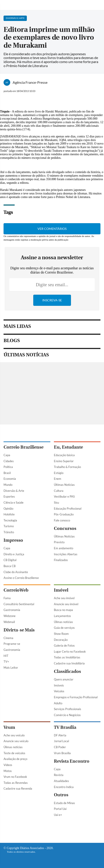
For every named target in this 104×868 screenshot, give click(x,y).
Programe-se (12, 644)
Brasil (7, 473)
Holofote (9, 514)
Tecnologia (10, 520)
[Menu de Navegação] (6, 5)
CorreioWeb (16, 590)
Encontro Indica (64, 787)
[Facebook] (42, 830)
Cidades (9, 461)
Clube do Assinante (16, 572)
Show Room (61, 634)
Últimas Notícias (64, 485)
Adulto (58, 703)
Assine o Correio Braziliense (21, 578)
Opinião (8, 509)
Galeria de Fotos (64, 645)
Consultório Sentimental (19, 604)
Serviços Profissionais (68, 709)
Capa (7, 455)
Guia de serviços (64, 628)
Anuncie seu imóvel (66, 604)
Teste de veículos (14, 753)
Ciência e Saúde (14, 502)
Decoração (61, 640)
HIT (6, 656)
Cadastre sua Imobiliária (69, 663)
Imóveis (59, 685)
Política (8, 467)
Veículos (59, 691)
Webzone (10, 616)
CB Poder (60, 747)
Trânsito (9, 532)
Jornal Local (61, 741)
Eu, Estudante (68, 447)
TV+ (6, 662)
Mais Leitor (11, 668)
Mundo (8, 485)
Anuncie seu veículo (16, 741)
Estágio (59, 473)
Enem (58, 479)
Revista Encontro (72, 761)
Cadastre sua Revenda (18, 788)
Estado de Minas (64, 803)
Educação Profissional (68, 509)
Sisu (56, 502)
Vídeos (8, 765)
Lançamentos (62, 616)
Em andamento (64, 548)
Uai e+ (58, 815)
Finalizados (61, 560)
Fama (7, 598)
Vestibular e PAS (64, 496)
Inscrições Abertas (66, 554)
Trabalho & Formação (67, 467)
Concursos (65, 528)
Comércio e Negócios (67, 715)
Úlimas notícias (63, 622)
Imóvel (61, 590)
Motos (8, 771)
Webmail (9, 622)
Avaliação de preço (15, 759)
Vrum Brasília (62, 753)
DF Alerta (60, 735)
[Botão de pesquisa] (98, 5)
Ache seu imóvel (64, 598)
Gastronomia (12, 610)
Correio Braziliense (24, 447)
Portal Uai (60, 809)
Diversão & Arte (14, 491)
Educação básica (64, 455)
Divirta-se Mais (19, 630)
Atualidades (61, 781)
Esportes (9, 496)
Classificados (67, 671)
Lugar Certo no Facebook (70, 652)
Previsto (59, 542)
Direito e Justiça (14, 554)
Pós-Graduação (64, 514)
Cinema (8, 638)
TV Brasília (65, 727)
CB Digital (10, 560)
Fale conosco (62, 520)
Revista (59, 775)
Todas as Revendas (16, 783)
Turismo (9, 526)
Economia (10, 479)
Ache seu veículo (14, 735)
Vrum (9, 727)
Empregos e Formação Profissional (76, 697)
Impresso (13, 540)
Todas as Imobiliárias (67, 657)
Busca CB (10, 566)
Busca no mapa (63, 610)
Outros (61, 795)
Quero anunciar (64, 679)
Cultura (59, 491)
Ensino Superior (64, 461)
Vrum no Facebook (15, 777)
